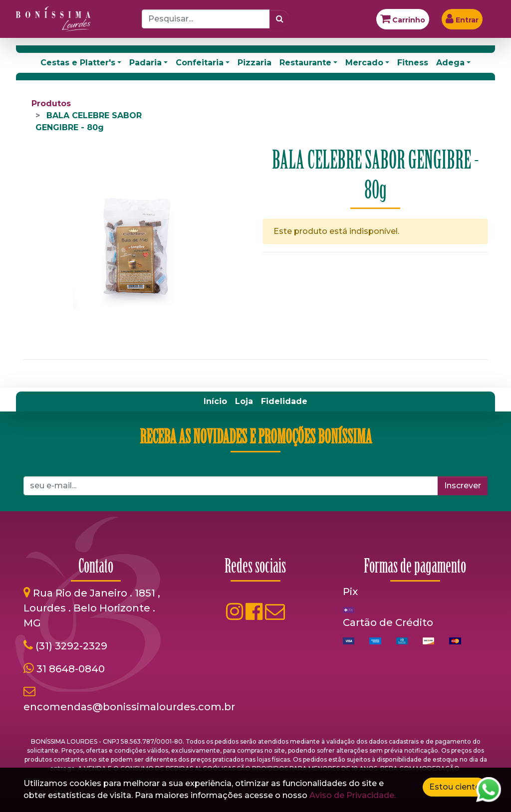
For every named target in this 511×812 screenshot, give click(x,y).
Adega (450, 63)
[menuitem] (215, 402)
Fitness (413, 63)
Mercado (364, 63)
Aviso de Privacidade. (353, 795)
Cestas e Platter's (78, 63)
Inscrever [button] (463, 486)
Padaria (145, 63)
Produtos (51, 103)
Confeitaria (200, 63)
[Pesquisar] (280, 19)
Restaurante (305, 63)
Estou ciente (455, 787)
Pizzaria (255, 63)
